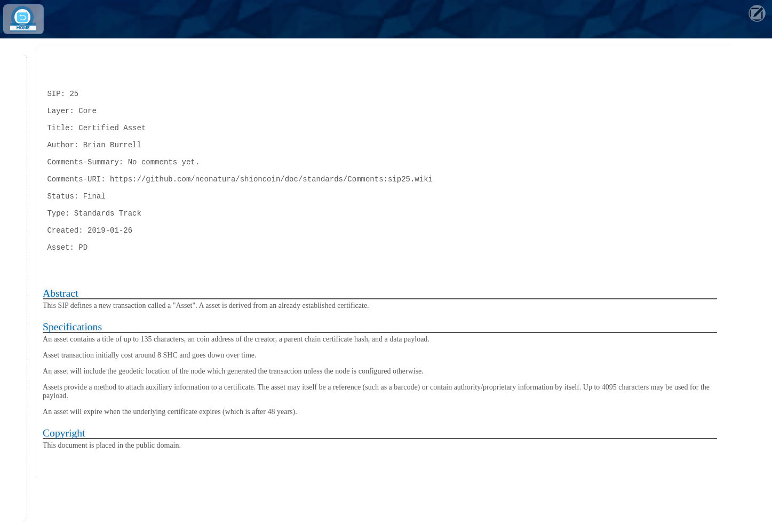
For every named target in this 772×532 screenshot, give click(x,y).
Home (23, 28)
